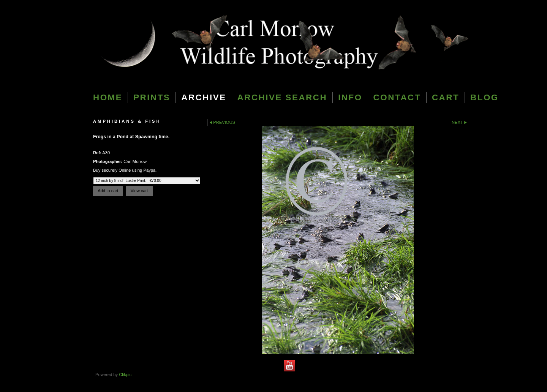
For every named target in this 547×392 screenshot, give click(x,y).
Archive (204, 97)
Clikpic (125, 375)
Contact (397, 97)
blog (485, 97)
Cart (446, 97)
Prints (152, 97)
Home (108, 97)
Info (350, 97)
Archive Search (282, 97)
